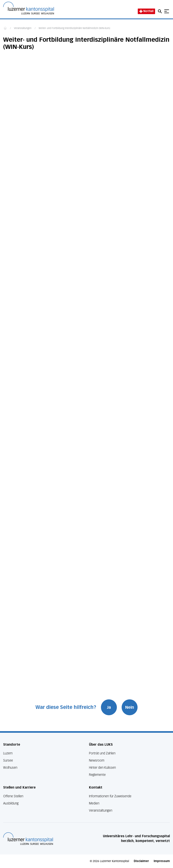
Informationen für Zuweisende (110, 796)
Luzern (8, 753)
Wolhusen (10, 768)
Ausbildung (11, 803)
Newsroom (97, 760)
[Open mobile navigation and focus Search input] (160, 11)
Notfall (146, 11)
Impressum (162, 861)
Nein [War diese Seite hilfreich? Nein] (130, 707)
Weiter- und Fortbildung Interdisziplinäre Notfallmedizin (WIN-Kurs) (74, 28)
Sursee (8, 760)
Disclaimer (141, 861)
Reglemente (97, 775)
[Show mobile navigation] (167, 11)
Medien (94, 803)
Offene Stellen (13, 796)
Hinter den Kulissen (102, 768)
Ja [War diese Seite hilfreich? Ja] (109, 707)
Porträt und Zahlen (102, 753)
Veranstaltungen (23, 28)
